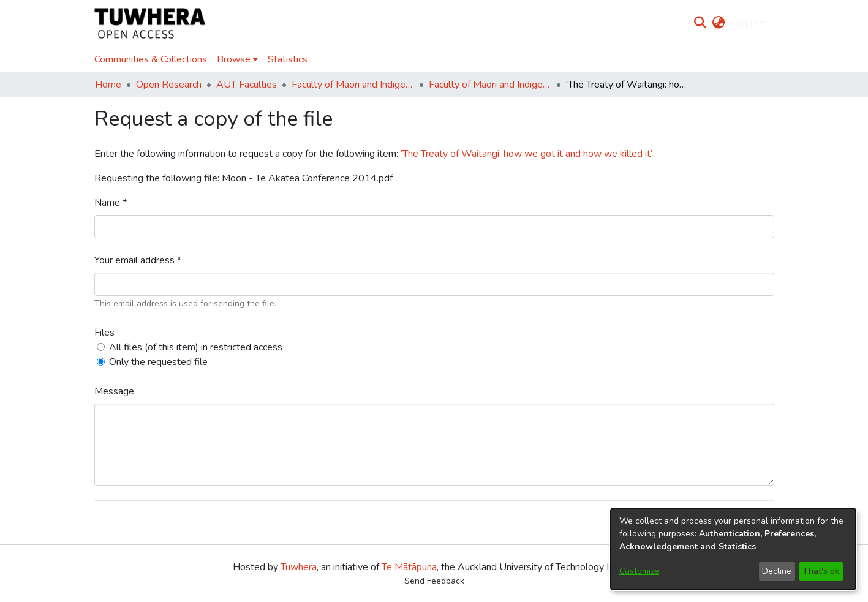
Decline (777, 571)
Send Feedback (434, 581)
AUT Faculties (247, 85)
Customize (639, 571)
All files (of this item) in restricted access (196, 347)
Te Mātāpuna (409, 567)
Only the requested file (158, 362)
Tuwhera (299, 567)
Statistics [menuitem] (288, 59)
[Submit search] (700, 23)
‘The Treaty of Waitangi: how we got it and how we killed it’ (526, 154)
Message (114, 391)
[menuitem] (719, 23)
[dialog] (733, 549)
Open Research (169, 85)
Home (108, 85)
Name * (111, 203)
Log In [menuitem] (744, 23)
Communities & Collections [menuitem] (151, 59)
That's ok (821, 571)
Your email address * (138, 260)
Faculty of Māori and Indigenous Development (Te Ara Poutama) (353, 85)
